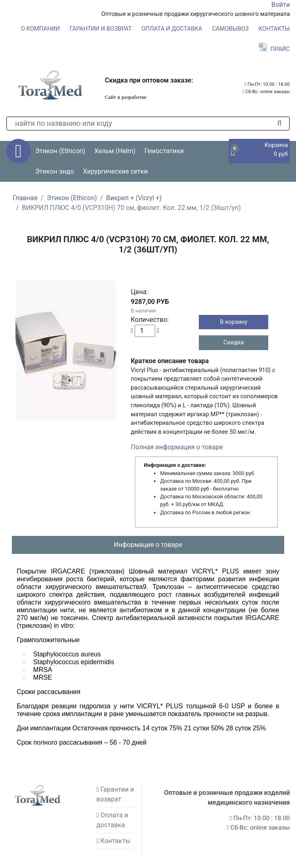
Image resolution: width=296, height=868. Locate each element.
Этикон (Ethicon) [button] (60, 151)
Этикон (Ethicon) (72, 198)
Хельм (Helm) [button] (115, 151)
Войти (281, 5)
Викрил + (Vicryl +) (134, 198)
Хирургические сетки (115, 171)
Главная (25, 198)
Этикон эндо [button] (55, 171)
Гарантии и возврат (101, 29)
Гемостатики (164, 151)
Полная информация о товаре (177, 447)
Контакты (274, 29)
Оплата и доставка (172, 29)
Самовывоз (230, 29)
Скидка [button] (234, 343)
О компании (40, 29)
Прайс (274, 49)
